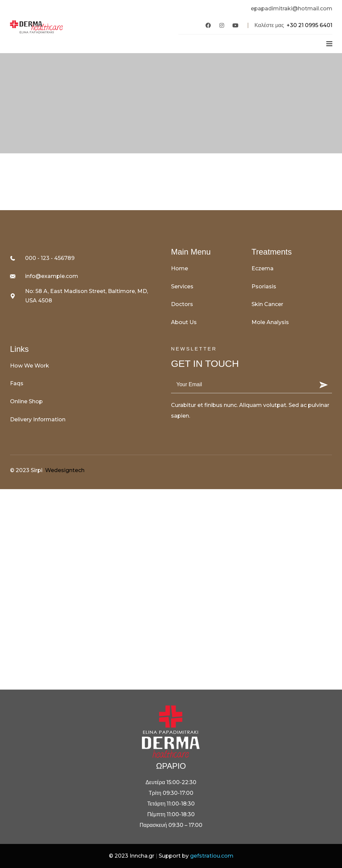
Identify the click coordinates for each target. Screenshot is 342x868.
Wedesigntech (65, 470)
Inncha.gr (142, 856)
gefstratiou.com (212, 856)
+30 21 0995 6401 (309, 25)
